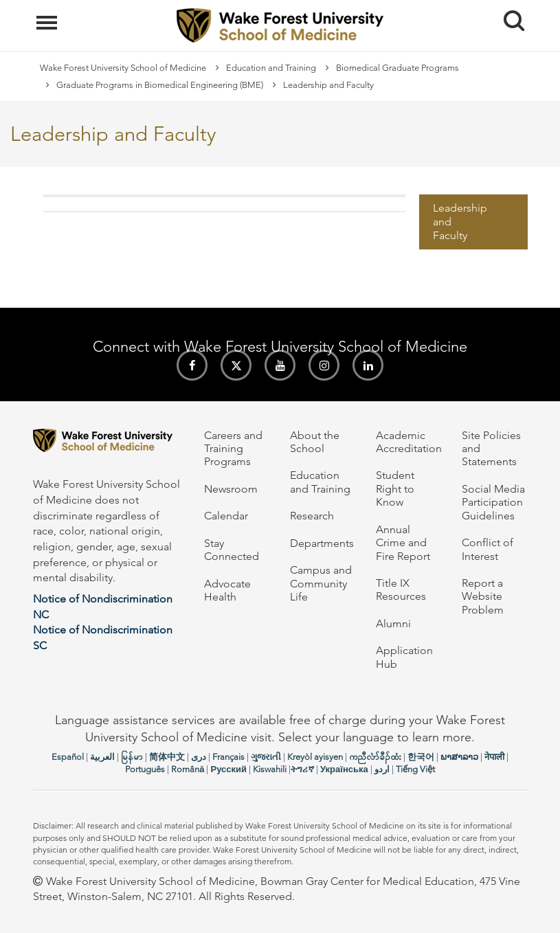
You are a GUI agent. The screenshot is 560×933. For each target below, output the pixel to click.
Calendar (226, 516)
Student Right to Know (395, 488)
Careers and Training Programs (233, 449)
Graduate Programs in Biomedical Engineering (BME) (160, 85)
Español (68, 757)
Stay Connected (232, 550)
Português (145, 769)
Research (312, 516)
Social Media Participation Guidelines (493, 502)
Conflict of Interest (488, 549)
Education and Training (271, 68)
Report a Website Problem (483, 596)
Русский (228, 769)
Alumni (393, 623)
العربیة (102, 757)
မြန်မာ (132, 757)
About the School (315, 442)
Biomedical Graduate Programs (397, 68)
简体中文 (167, 757)
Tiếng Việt (415, 769)
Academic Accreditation (409, 442)
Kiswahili (270, 769)
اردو (382, 769)
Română (188, 769)
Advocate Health (227, 590)
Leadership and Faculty (460, 222)
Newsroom (231, 489)
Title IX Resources (401, 589)
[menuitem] (473, 223)
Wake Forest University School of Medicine (123, 68)
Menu (48, 16)
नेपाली (494, 757)
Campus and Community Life (321, 583)
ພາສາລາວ (459, 757)
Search (509, 15)
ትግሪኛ (302, 769)
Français (228, 757)
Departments (322, 543)
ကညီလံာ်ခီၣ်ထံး (375, 757)
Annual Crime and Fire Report (403, 543)
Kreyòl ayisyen (315, 757)
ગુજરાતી (266, 757)
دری (199, 757)
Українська (344, 769)
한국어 (421, 757)
